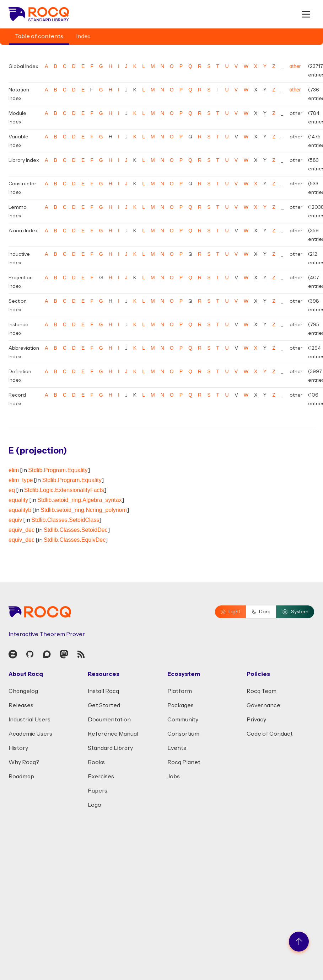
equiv (15, 520)
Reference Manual (113, 734)
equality (18, 500)
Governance (263, 705)
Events (177, 748)
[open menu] (306, 14)
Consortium (183, 734)
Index (83, 36)
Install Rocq (103, 691)
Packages (181, 705)
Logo (95, 805)
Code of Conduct (270, 734)
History (18, 748)
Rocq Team (262, 691)
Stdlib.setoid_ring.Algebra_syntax (79, 500)
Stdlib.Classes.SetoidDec (76, 530)
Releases (21, 705)
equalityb (20, 510)
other (295, 66)
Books (96, 762)
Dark (261, 612)
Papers (98, 791)
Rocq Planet (184, 762)
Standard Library (110, 748)
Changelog (23, 691)
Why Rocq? (24, 762)
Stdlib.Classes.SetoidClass (65, 520)
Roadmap (21, 777)
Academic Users (30, 734)
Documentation (109, 720)
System (295, 612)
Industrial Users (29, 720)
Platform (180, 691)
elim (14, 470)
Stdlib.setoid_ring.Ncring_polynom (84, 510)
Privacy (256, 720)
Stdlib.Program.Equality (58, 470)
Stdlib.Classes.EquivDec (75, 540)
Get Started (104, 705)
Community (183, 720)
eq (12, 490)
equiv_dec (21, 530)
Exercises (101, 777)
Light (230, 612)
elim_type (21, 480)
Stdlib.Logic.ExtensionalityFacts (64, 490)
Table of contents (39, 36)
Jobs (174, 777)
